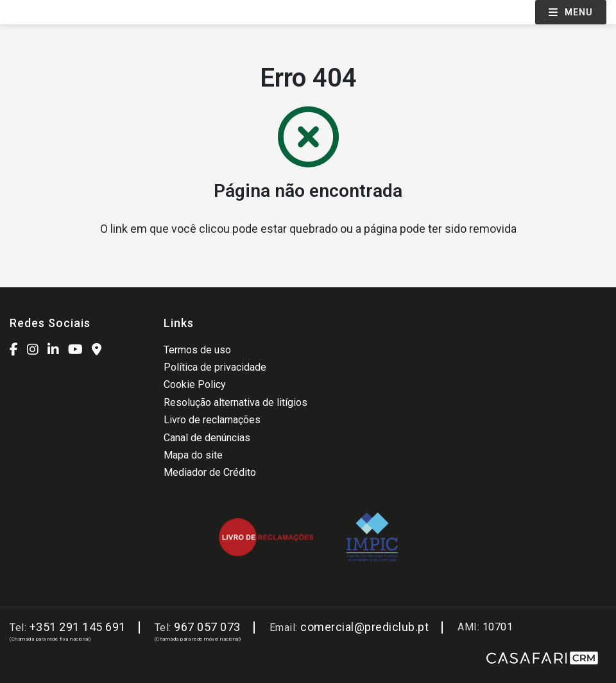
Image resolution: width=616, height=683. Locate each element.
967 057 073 (207, 627)
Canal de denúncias (207, 438)
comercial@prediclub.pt (364, 627)
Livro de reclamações (212, 420)
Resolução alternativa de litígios (235, 402)
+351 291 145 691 (78, 627)
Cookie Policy (195, 384)
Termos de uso (197, 350)
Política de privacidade (215, 367)
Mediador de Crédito (210, 472)
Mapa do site (193, 455)
